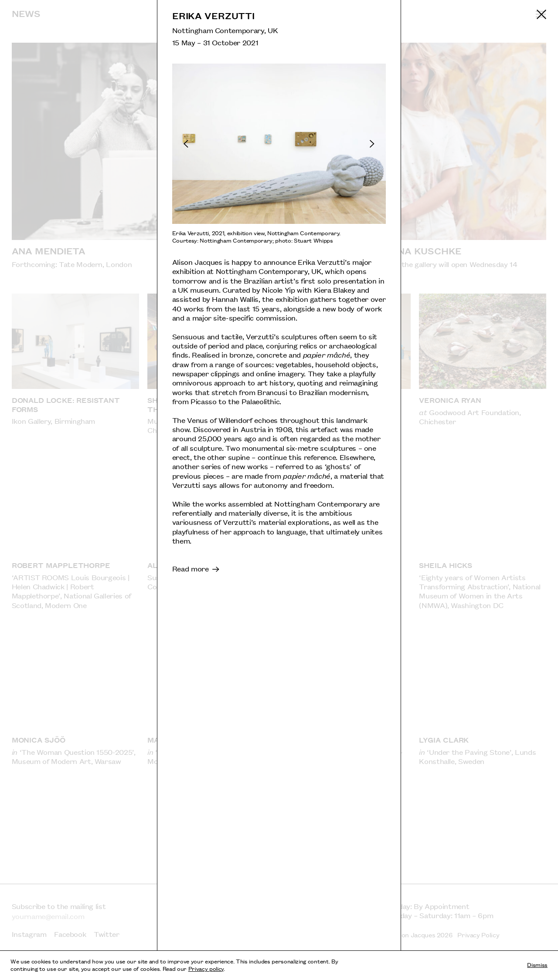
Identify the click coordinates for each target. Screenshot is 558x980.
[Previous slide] (216, 144)
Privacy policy (206, 968)
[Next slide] (342, 144)
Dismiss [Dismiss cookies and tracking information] (537, 964)
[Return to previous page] (541, 14)
